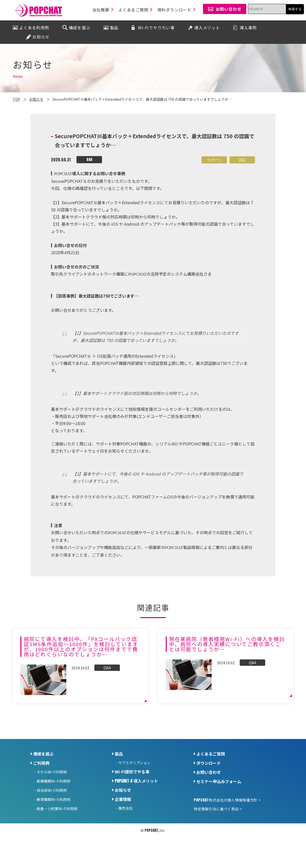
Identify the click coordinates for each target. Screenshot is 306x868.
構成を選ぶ (43, 754)
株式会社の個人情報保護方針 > (227, 800)
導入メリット (136, 781)
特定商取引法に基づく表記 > (218, 809)
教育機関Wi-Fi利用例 (54, 799)
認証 (242, 160)
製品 (119, 754)
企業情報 (123, 799)
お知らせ (123, 790)
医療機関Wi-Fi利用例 (54, 781)
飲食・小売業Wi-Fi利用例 (57, 809)
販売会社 (125, 808)
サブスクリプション (134, 763)
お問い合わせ (209, 772)
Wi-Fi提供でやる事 (132, 772)
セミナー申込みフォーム (219, 781)
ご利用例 (41, 763)
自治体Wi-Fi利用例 (52, 790)
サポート (214, 160)
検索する (295, 9)
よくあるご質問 (211, 754)
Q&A (89, 159)
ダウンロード (209, 763)
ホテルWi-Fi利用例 (52, 772)
